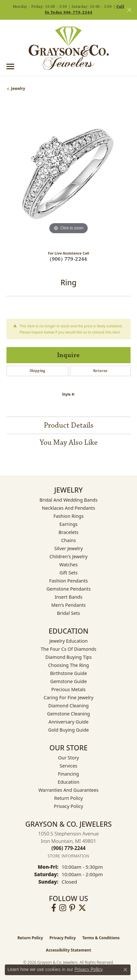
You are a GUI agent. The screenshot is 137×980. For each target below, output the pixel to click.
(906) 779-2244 (68, 259)
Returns (100, 371)
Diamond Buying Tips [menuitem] (68, 657)
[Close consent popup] (125, 970)
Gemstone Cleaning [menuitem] (68, 714)
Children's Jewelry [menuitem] (68, 556)
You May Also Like (69, 442)
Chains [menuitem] (69, 540)
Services (68, 766)
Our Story (68, 758)
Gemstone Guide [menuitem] (69, 681)
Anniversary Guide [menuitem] (68, 722)
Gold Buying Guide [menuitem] (68, 730)
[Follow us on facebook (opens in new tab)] (54, 908)
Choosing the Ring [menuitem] (68, 665)
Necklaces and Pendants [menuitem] (68, 508)
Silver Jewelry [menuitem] (68, 548)
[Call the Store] (69, 848)
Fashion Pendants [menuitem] (68, 581)
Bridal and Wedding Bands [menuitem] (68, 500)
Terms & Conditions (101, 938)
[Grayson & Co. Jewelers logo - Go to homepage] (69, 48)
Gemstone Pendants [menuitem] (68, 589)
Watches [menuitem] (68, 565)
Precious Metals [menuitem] (68, 689)
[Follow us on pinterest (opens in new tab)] (72, 908)
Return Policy (68, 798)
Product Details (69, 425)
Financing (68, 774)
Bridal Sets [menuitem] (69, 613)
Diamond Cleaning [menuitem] (68, 706)
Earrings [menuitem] (68, 524)
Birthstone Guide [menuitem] (68, 673)
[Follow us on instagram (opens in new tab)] (63, 908)
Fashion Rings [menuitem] (69, 516)
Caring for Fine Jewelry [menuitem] (68, 697)
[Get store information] (68, 856)
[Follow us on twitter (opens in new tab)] (82, 908)
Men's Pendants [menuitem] (68, 605)
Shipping (38, 371)
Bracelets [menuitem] (68, 532)
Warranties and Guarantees (68, 790)
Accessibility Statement (68, 950)
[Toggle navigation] (10, 66)
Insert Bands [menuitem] (69, 597)
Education (68, 782)
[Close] (129, 10)
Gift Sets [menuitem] (68, 573)
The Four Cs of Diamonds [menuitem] (68, 649)
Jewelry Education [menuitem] (68, 641)
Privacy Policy (68, 806)
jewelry (18, 88)
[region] (68, 174)
